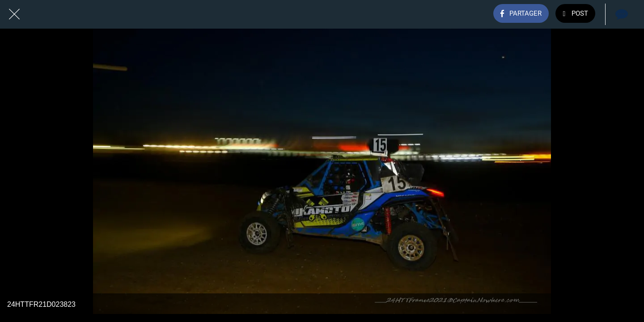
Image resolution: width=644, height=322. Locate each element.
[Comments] (621, 14)
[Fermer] (14, 14)
